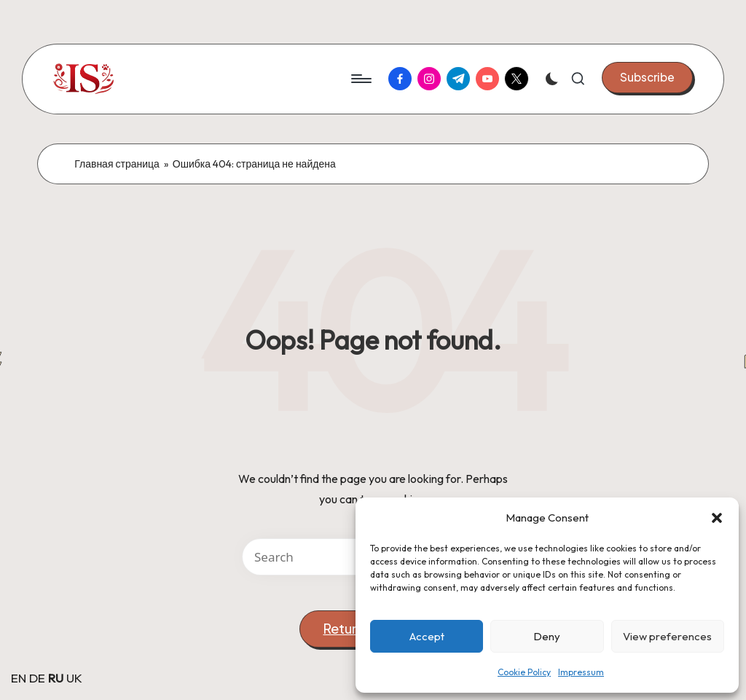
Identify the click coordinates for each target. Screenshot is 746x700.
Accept (427, 636)
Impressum (581, 672)
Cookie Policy (524, 672)
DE (37, 678)
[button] (717, 518)
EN (19, 678)
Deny (547, 636)
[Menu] (360, 79)
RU (56, 678)
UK (74, 678)
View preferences (667, 636)
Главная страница (117, 164)
